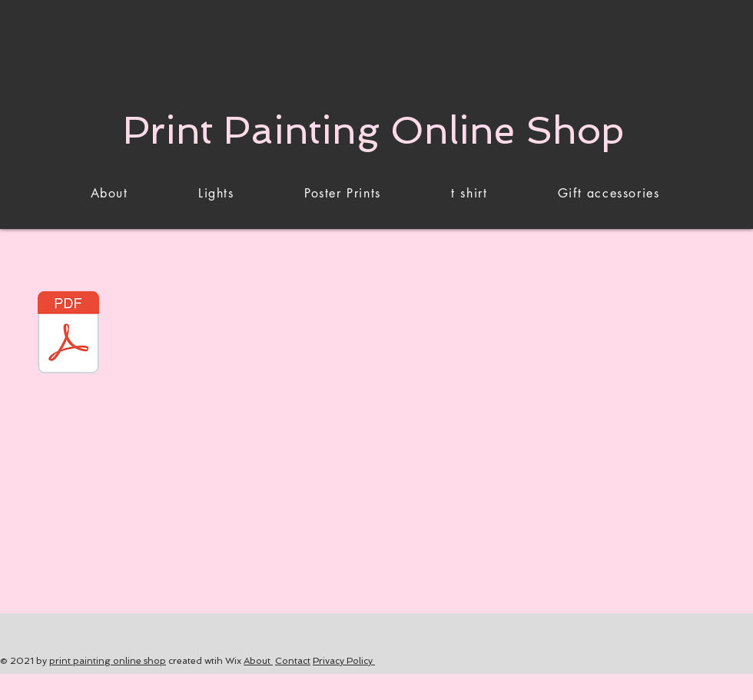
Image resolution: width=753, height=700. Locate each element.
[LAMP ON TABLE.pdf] (68, 334)
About (258, 661)
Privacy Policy (344, 661)
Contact (293, 661)
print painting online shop (108, 661)
